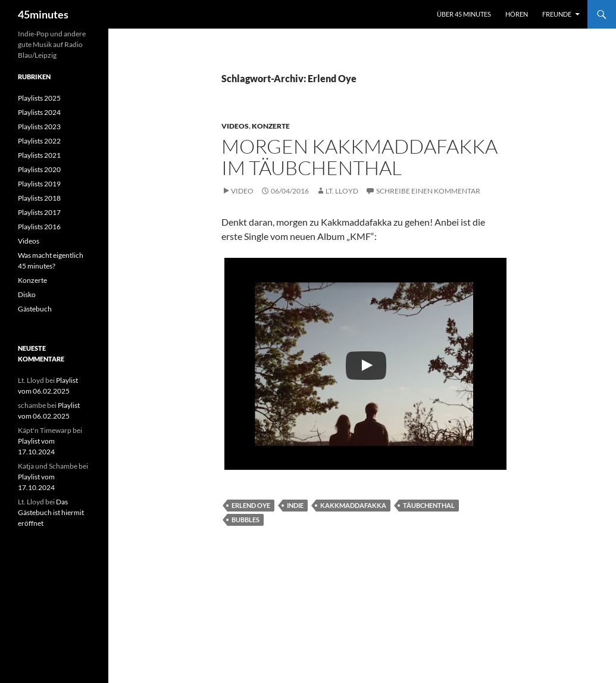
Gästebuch (35, 309)
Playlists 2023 (39, 127)
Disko (27, 294)
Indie (295, 505)
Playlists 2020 (39, 169)
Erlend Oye (251, 505)
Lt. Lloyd (342, 191)
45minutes (43, 14)
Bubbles (246, 520)
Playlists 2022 (39, 141)
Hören (517, 14)
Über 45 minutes (464, 14)
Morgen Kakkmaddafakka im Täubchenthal (359, 157)
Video (242, 191)
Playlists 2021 (39, 155)
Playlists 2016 (39, 227)
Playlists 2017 (39, 212)
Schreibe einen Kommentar (428, 191)
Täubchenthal (429, 505)
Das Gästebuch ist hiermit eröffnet (51, 512)
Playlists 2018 (39, 198)
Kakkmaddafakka (353, 505)
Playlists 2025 (39, 98)
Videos (235, 126)
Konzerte (271, 126)
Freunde (557, 14)
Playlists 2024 (39, 112)
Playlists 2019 (39, 184)
